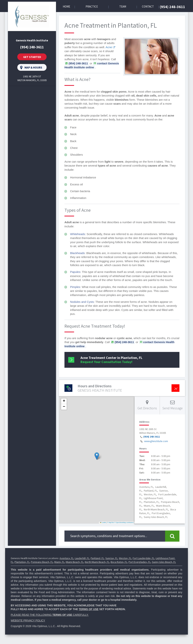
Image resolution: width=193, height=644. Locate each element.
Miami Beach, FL (75, 562)
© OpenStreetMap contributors (124, 523)
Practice (92, 6)
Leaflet (103, 523)
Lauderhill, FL (82, 558)
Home (66, 6)
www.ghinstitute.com (156, 441)
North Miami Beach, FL (97, 562)
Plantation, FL (22, 562)
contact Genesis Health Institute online (92, 65)
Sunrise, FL (111, 558)
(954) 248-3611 (172, 7)
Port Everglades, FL (140, 562)
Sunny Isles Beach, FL (164, 562)
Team (123, 6)
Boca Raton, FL (119, 562)
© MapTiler (111, 523)
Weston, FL (125, 558)
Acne (109, 47)
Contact (148, 6)
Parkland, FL (97, 558)
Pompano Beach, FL (42, 562)
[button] (97, 456)
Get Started (32, 57)
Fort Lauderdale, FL (144, 558)
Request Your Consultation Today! (111, 360)
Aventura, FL (67, 558)
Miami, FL (59, 562)
